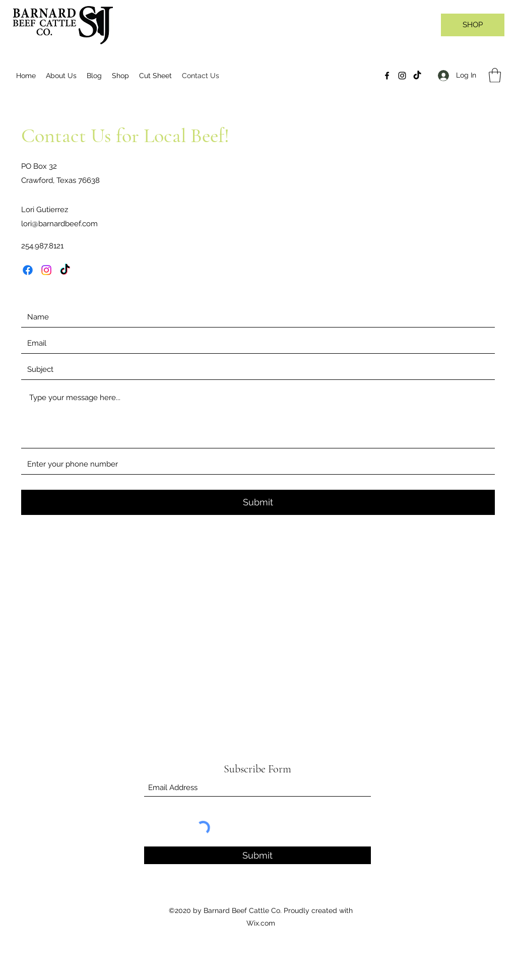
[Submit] (258, 502)
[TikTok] (417, 76)
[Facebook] (387, 76)
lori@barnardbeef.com (59, 224)
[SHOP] (473, 25)
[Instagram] (402, 76)
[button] (495, 75)
